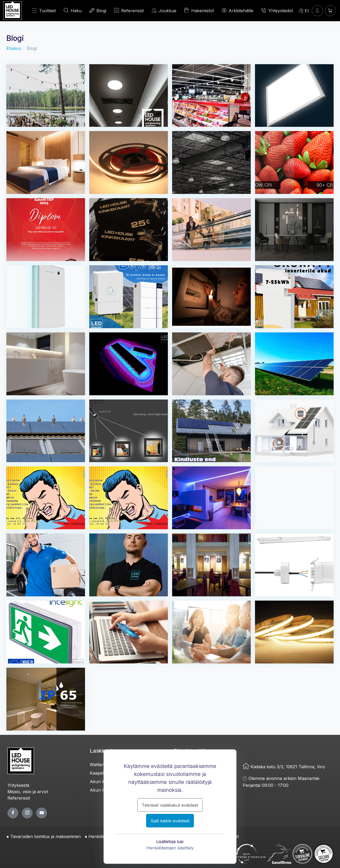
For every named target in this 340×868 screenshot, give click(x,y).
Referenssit (129, 10)
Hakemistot (199, 10)
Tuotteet (44, 10)
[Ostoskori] (330, 10)
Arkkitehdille (238, 10)
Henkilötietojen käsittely (170, 848)
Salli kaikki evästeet (170, 821)
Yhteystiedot (277, 10)
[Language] (304, 11)
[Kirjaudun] (317, 10)
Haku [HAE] (73, 10)
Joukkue (164, 10)
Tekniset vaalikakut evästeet (170, 805)
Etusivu (14, 48)
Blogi (98, 10)
